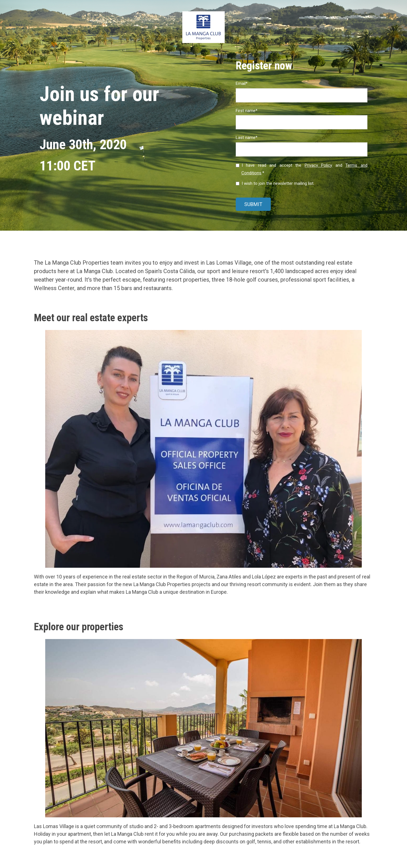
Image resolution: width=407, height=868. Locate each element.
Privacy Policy (319, 165)
